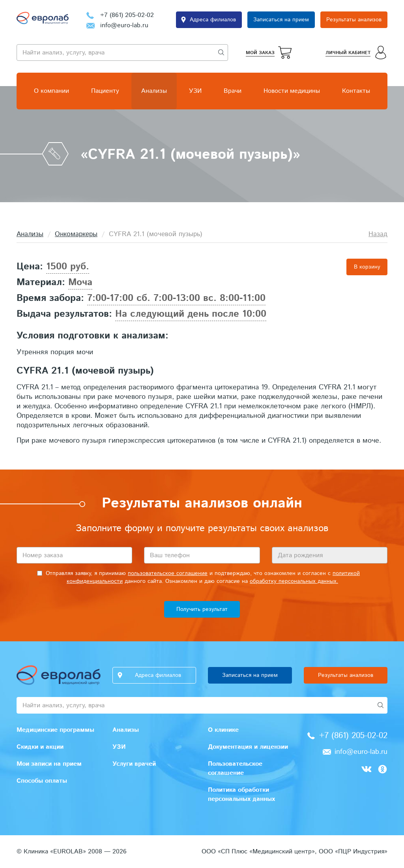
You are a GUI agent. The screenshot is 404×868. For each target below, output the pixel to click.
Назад (378, 234)
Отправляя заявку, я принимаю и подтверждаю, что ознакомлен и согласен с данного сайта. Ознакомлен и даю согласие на (198, 577)
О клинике (223, 730)
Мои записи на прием (49, 764)
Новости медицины (292, 91)
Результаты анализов (354, 20)
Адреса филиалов (213, 20)
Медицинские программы (55, 730)
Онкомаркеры (76, 234)
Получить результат (202, 609)
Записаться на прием (281, 20)
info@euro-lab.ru (124, 25)
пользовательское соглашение (168, 573)
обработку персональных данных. (294, 581)
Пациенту (105, 91)
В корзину (367, 267)
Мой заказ (260, 53)
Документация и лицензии (248, 747)
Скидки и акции (40, 747)
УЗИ (195, 91)
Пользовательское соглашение (235, 768)
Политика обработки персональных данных (241, 795)
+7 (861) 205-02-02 (127, 15)
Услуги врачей (134, 764)
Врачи (233, 91)
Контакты (356, 91)
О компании (51, 91)
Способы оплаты (42, 781)
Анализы (154, 91)
